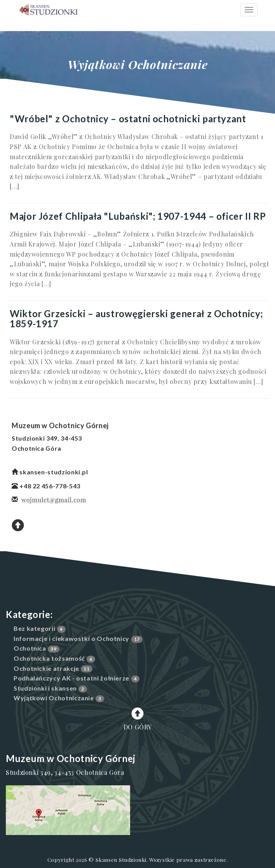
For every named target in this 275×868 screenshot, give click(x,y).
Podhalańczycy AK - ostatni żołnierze (71, 678)
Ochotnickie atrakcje (46, 668)
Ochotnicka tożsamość (49, 658)
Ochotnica (30, 648)
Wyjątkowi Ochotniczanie (54, 698)
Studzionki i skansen (45, 688)
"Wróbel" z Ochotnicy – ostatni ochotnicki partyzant (128, 119)
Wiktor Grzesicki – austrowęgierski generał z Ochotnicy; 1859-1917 (136, 319)
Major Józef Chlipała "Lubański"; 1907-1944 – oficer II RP (138, 216)
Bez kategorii (34, 628)
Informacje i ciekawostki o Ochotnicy (71, 638)
